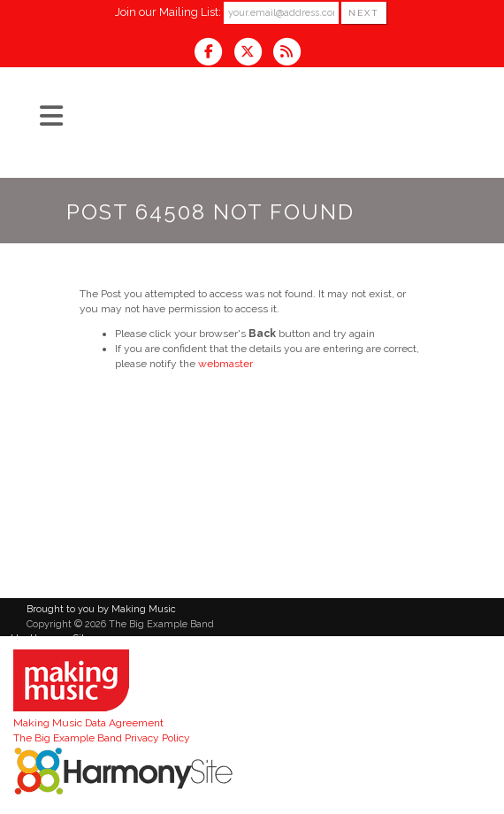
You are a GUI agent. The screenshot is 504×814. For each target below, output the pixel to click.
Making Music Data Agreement (88, 723)
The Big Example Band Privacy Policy (102, 738)
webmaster (225, 364)
